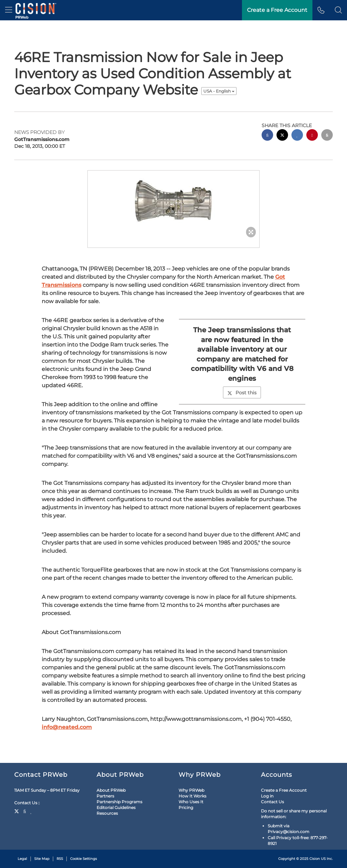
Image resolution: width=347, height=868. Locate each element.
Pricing (186, 807)
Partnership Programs (119, 802)
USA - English (219, 91)
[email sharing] (327, 136)
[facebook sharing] (267, 136)
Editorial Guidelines (116, 807)
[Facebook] (25, 811)
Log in (267, 796)
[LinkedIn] (31, 811)
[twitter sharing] (282, 136)
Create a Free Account (284, 790)
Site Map (42, 859)
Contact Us (27, 803)
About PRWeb (111, 790)
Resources (107, 813)
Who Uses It (191, 802)
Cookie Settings (84, 859)
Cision (315, 859)
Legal (22, 859)
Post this (242, 393)
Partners (105, 796)
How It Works (192, 796)
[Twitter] (17, 811)
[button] (338, 10)
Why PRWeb (191, 790)
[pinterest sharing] (312, 136)
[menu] (9, 10)
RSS (60, 859)
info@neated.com (67, 727)
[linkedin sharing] (297, 136)
